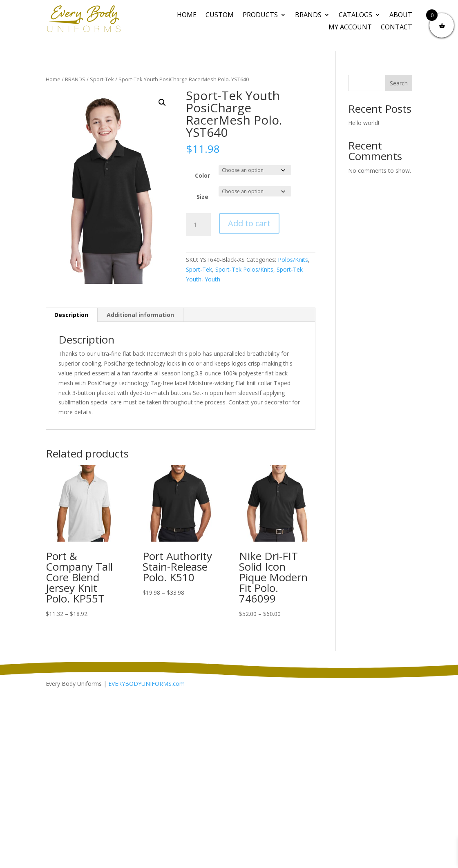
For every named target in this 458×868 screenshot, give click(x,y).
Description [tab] (71, 315)
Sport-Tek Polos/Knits (244, 269)
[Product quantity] (198, 225)
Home (187, 16)
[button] (162, 103)
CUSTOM (220, 16)
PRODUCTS (260, 16)
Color (202, 175)
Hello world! (364, 123)
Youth (212, 279)
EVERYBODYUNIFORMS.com (146, 684)
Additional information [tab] (140, 315)
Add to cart (249, 223)
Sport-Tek (102, 79)
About (401, 16)
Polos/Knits (293, 260)
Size (202, 197)
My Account (350, 28)
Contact (397, 28)
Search (399, 83)
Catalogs (355, 16)
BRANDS (308, 16)
